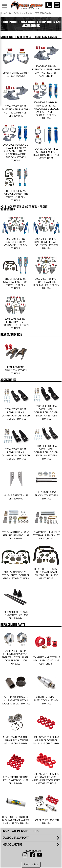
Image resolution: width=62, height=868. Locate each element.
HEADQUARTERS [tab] (12, 844)
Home (3, 13)
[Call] (49, 5)
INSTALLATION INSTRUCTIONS (21, 831)
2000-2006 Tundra (43, 13)
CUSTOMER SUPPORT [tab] (16, 838)
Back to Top (31, 865)
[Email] (57, 5)
